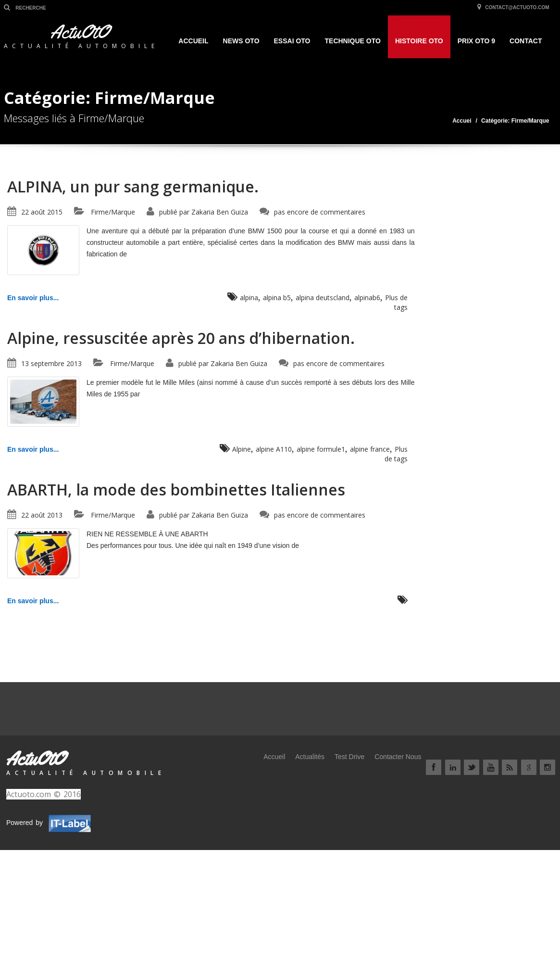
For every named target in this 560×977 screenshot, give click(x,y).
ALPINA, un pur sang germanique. (133, 186)
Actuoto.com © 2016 (44, 794)
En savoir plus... (33, 298)
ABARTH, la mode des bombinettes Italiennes (176, 489)
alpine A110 (274, 449)
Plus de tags (396, 302)
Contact (526, 41)
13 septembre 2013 (51, 363)
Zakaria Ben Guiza (220, 212)
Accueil (193, 41)
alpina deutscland (323, 298)
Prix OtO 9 (476, 41)
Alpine (242, 449)
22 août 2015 (42, 212)
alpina (249, 298)
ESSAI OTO (292, 41)
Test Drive (349, 757)
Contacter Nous (398, 757)
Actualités (310, 757)
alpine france (370, 449)
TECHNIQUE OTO (353, 41)
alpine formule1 (321, 449)
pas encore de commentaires (320, 212)
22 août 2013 (42, 515)
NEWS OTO (241, 41)
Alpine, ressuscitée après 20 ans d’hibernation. (181, 338)
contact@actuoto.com (512, 7)
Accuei (462, 121)
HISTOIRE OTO (419, 41)
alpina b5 (277, 298)
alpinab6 (367, 298)
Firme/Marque (113, 212)
